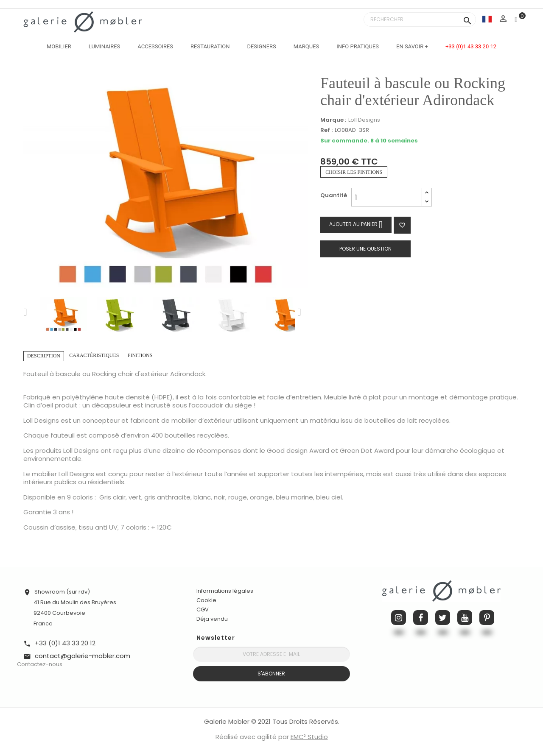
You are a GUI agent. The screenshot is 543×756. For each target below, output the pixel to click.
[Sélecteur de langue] (487, 19)
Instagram (399, 618)
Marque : (333, 120)
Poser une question (365, 249)
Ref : (326, 130)
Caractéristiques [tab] (94, 355)
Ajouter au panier (356, 225)
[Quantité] (387, 197)
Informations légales (225, 591)
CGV (203, 610)
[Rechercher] (420, 20)
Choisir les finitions (354, 172)
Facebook (421, 618)
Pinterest (487, 618)
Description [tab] (44, 356)
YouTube (465, 618)
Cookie (206, 600)
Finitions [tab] (140, 355)
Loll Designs (364, 120)
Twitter (443, 618)
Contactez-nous (40, 664)
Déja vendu (212, 619)
